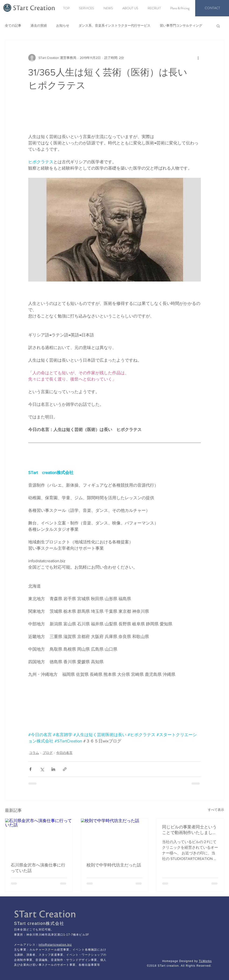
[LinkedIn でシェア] (53, 769)
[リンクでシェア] (65, 769)
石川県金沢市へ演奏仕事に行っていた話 (38, 868)
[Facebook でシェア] (30, 769)
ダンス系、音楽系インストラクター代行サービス (114, 25)
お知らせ (63, 25)
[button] (218, 26)
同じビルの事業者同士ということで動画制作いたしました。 (189, 830)
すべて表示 (216, 810)
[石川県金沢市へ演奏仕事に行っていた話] (39, 837)
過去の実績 (39, 25)
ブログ (48, 753)
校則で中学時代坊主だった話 (114, 865)
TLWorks (205, 961)
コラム (34, 753)
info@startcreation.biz (55, 945)
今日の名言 (64, 753)
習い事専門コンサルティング (181, 25)
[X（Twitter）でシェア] (42, 769)
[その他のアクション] (198, 58)
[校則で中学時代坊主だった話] (115, 837)
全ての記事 (13, 25)
